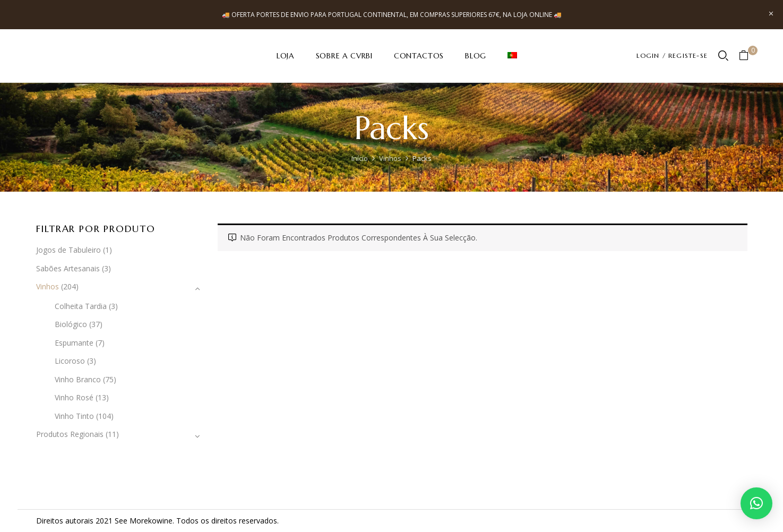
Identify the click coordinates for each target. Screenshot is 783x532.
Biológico (71, 324)
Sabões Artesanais (68, 268)
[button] (748, 56)
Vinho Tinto (74, 416)
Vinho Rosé (74, 397)
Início (360, 158)
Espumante (74, 343)
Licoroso (70, 361)
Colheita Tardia (81, 306)
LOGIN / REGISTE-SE (672, 55)
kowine (160, 521)
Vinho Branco (78, 379)
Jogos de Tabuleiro (68, 250)
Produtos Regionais (70, 434)
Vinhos (390, 158)
